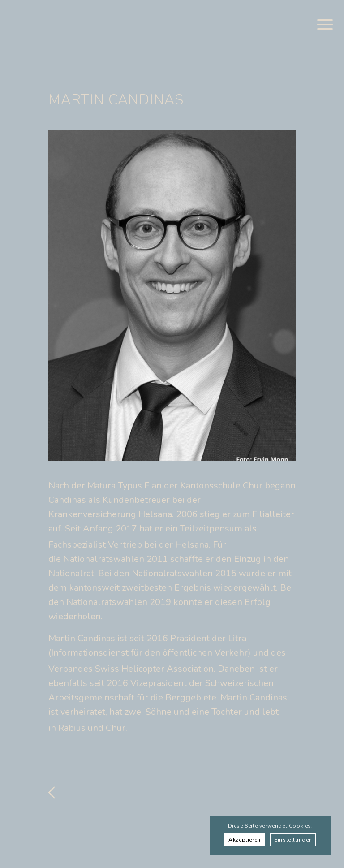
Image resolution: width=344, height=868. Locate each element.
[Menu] (320, 25)
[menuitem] (320, 25)
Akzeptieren (245, 840)
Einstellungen (293, 840)
